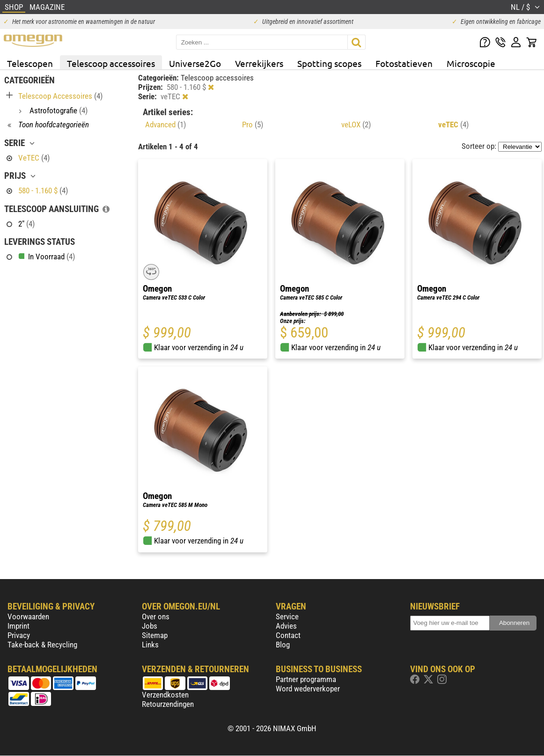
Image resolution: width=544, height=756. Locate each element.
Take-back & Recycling (42, 645)
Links (150, 645)
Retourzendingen (168, 704)
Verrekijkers (259, 63)
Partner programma (306, 679)
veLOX (356, 125)
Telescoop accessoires (111, 63)
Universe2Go (195, 63)
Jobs (150, 626)
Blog (283, 645)
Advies (286, 626)
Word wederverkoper (308, 689)
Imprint (18, 626)
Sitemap (155, 635)
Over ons (156, 617)
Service (287, 617)
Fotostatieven (404, 63)
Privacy (19, 635)
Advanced (165, 125)
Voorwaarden (28, 617)
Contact (288, 635)
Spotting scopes (329, 63)
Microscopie (471, 63)
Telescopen (30, 63)
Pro (253, 125)
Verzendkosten (165, 695)
